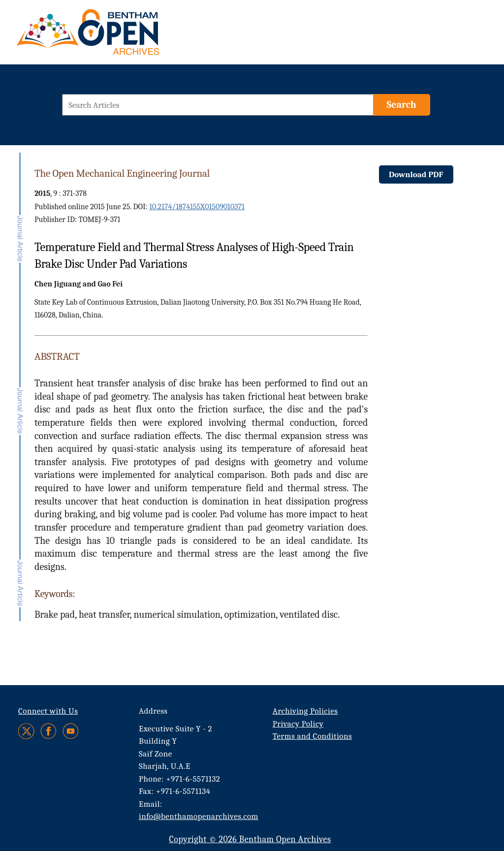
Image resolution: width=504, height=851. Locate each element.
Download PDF (416, 174)
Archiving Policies (305, 711)
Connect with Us (48, 711)
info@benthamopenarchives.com (199, 816)
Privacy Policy (298, 724)
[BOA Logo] (117, 36)
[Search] (402, 105)
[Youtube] (71, 731)
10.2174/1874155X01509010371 (197, 207)
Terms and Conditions (312, 736)
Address (153, 711)
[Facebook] (48, 731)
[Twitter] (27, 731)
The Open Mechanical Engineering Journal (122, 173)
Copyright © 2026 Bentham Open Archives (250, 839)
